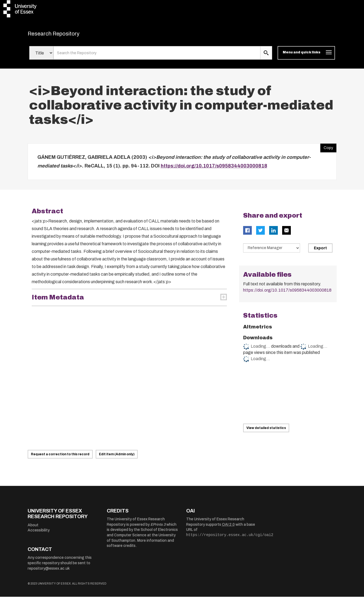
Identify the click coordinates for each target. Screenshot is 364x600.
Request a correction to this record (60, 457)
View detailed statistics (266, 431)
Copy (327, 150)
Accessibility (39, 534)
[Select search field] (41, 56)
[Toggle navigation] (306, 56)
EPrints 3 (158, 528)
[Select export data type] (272, 251)
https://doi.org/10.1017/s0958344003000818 (214, 169)
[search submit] (266, 56)
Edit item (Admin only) (117, 457)
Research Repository (66, 35)
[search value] (157, 56)
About (33, 528)
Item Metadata (58, 301)
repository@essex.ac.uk (49, 572)
